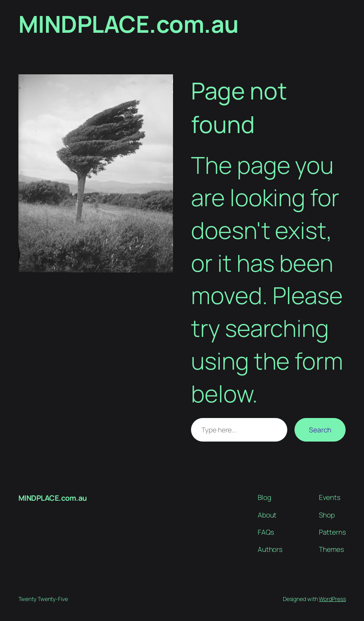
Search (320, 430)
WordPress (332, 599)
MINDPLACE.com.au (129, 24)
